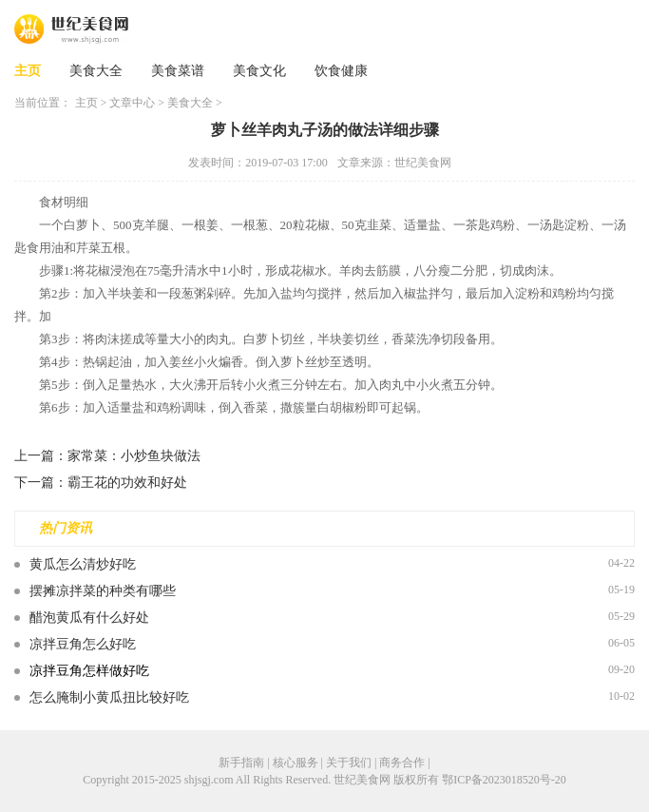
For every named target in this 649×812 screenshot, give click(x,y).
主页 (28, 71)
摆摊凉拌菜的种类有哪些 (103, 591)
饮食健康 (341, 71)
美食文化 (259, 71)
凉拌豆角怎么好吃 (83, 644)
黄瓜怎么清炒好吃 (83, 564)
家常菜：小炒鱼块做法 (134, 456)
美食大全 (96, 71)
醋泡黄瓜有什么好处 (89, 618)
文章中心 (132, 103)
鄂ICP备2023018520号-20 (504, 780)
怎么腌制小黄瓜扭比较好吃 (109, 697)
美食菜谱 (178, 71)
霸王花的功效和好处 (127, 483)
